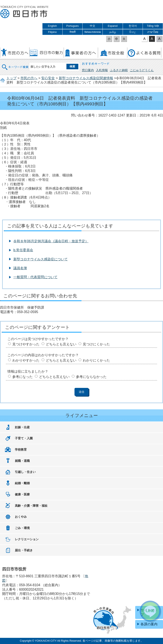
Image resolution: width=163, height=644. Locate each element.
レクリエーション (27, 539)
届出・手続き (24, 550)
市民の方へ (29, 78)
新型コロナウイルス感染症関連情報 (86, 78)
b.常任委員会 (23, 250)
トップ (11, 78)
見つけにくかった (96, 344)
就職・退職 (22, 461)
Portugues (72, 26)
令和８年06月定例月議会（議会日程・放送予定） (51, 241)
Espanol (113, 26)
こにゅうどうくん (142, 70)
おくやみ (21, 517)
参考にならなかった (91, 377)
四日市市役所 (24, 12)
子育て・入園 (24, 438)
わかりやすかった (26, 360)
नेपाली (72, 32)
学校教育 (21, 450)
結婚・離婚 (22, 483)
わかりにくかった (96, 360)
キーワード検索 (15, 64)
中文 (93, 26)
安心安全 (48, 78)
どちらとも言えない (61, 344)
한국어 (133, 26)
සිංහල (133, 32)
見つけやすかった (26, 344)
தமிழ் (113, 32)
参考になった (22, 377)
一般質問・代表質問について (35, 277)
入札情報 (102, 70)
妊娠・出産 (22, 427)
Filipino (53, 32)
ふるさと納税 (119, 70)
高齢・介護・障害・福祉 (31, 506)
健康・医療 (22, 494)
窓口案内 (88, 70)
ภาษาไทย (153, 32)
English (52, 26)
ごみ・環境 (22, 528)
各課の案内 (149, 624)
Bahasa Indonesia (93, 32)
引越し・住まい (25, 472)
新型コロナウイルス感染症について (41, 259)
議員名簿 (20, 268)
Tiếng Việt (153, 26)
